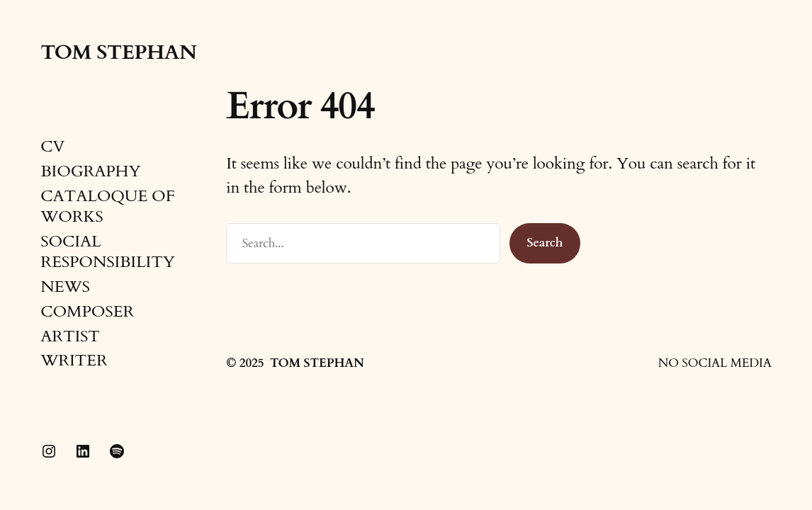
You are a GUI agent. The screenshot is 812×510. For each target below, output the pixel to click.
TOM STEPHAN (118, 52)
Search (545, 243)
